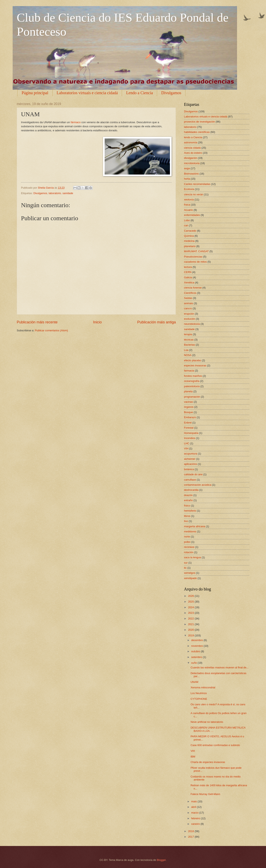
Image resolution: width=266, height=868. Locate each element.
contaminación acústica (198, 485)
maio (194, 801)
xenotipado (190, 578)
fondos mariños (193, 376)
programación (192, 397)
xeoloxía (189, 200)
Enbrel (188, 423)
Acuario (188, 210)
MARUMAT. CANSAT (196, 251)
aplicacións (191, 464)
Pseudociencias (193, 257)
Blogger (161, 860)
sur (186, 563)
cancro (188, 308)
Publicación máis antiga (157, 322)
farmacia (189, 371)
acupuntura (191, 454)
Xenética (189, 283)
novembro (197, 646)
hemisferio (190, 511)
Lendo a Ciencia (139, 93)
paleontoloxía (192, 386)
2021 (191, 624)
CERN (188, 272)
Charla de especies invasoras (208, 762)
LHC (187, 443)
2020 (191, 630)
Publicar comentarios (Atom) (51, 330)
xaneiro (196, 824)
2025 (191, 602)
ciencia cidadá (192, 148)
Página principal (35, 93)
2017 (191, 837)
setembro (197, 657)
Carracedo (190, 231)
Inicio (97, 322)
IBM (193, 757)
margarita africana (195, 526)
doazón (188, 495)
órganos (189, 407)
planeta (188, 391)
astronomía (191, 142)
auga (187, 168)
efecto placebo (193, 360)
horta (187, 179)
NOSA (188, 355)
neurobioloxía (192, 324)
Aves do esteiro (193, 153)
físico (187, 506)
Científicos (190, 293)
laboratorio (55, 193)
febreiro (196, 818)
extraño (188, 500)
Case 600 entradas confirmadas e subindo (215, 745)
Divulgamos (171, 93)
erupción (189, 314)
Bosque (188, 412)
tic (185, 568)
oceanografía (192, 381)
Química (189, 236)
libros (187, 516)
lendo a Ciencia (193, 137)
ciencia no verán (194, 194)
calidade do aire (193, 474)
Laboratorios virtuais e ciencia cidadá (87, 93)
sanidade (68, 193)
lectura (188, 267)
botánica (189, 469)
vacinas (188, 402)
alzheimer (190, 459)
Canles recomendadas (197, 184)
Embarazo (190, 417)
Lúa (186, 350)
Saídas (188, 298)
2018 (191, 831)
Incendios (190, 438)
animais (188, 303)
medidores (190, 531)
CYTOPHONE (199, 699)
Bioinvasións (191, 174)
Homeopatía (191, 433)
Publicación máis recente (37, 322)
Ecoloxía (189, 189)
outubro (196, 651)
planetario (190, 246)
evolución (190, 319)
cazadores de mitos (195, 262)
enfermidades (192, 215)
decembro (197, 640)
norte (187, 537)
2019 (191, 635)
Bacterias (190, 345)
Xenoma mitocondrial (203, 687)
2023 (191, 613)
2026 (191, 596)
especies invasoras (195, 365)
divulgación (191, 158)
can (186, 225)
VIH (186, 448)
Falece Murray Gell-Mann (205, 794)
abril (194, 807)
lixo (186, 521)
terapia (188, 334)
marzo (195, 813)
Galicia (188, 277)
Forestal (189, 428)
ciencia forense (193, 288)
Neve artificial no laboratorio (207, 722)
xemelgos (190, 573)
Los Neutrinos (199, 693)
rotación (189, 552)
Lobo (187, 220)
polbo (187, 542)
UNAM (194, 682)
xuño (194, 663)
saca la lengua (192, 557)
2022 (191, 619)
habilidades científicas (197, 132)
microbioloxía (192, 163)
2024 (191, 607)
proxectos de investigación (199, 122)
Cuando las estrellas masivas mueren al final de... (219, 667)
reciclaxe (189, 547)
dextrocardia (191, 490)
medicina (189, 241)
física (187, 205)
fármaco (76, 122)
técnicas (189, 340)
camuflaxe (190, 480)
